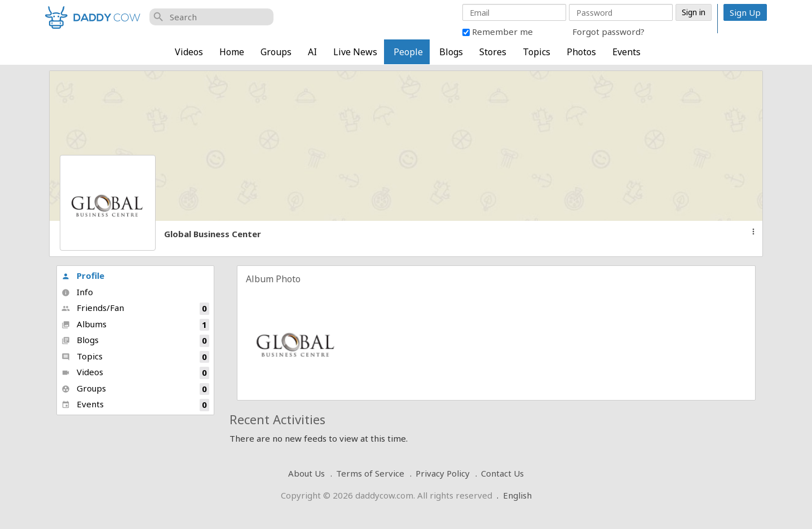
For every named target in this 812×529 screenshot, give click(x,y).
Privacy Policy (443, 473)
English (517, 495)
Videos (189, 52)
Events (626, 52)
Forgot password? (608, 32)
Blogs (451, 52)
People (408, 52)
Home (232, 52)
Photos (581, 52)
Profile (83, 275)
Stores (493, 52)
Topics (537, 52)
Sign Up (745, 12)
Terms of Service (370, 473)
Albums (135, 325)
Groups (276, 52)
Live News (355, 52)
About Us (306, 473)
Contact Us (502, 473)
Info (77, 292)
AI (312, 52)
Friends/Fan (135, 308)
